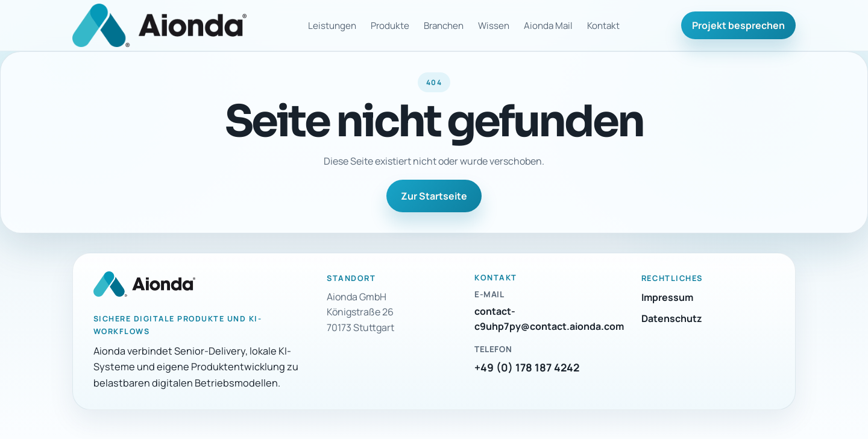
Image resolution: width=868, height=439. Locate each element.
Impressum (667, 297)
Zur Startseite (434, 196)
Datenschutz (672, 318)
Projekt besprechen (738, 25)
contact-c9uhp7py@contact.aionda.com (549, 319)
